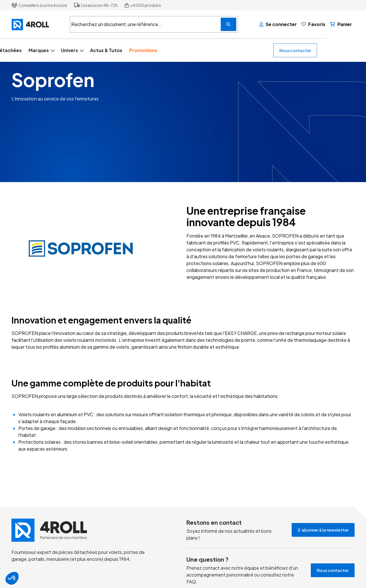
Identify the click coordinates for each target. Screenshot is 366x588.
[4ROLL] (37, 24)
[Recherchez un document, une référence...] (228, 24)
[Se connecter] (278, 24)
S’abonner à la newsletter (323, 530)
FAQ (191, 581)
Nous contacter (333, 50)
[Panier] (341, 24)
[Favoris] (314, 24)
